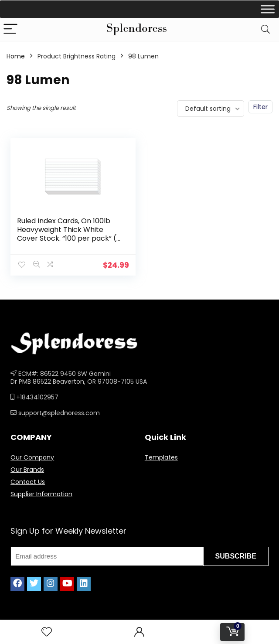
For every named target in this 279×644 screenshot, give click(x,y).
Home (16, 56)
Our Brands (27, 470)
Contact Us (28, 482)
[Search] (265, 29)
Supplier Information (41, 494)
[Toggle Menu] (268, 9)
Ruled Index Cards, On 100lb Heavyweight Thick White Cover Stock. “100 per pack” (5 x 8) (69, 234)
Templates (161, 457)
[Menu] (10, 29)
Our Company (32, 457)
